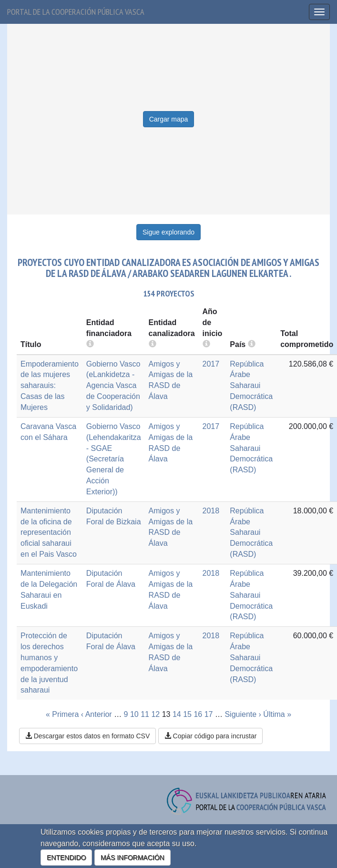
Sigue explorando (168, 232)
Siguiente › (243, 714)
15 (187, 714)
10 (134, 714)
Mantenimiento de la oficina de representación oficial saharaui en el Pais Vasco (49, 532)
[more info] (206, 344)
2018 (211, 511)
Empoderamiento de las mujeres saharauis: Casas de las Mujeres (50, 386)
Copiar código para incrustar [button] (211, 736)
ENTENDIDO (66, 858)
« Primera (62, 714)
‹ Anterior (97, 714)
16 (198, 714)
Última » (277, 714)
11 (145, 714)
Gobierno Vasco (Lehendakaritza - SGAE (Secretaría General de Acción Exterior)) (114, 459)
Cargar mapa (169, 119)
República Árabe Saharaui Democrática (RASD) (251, 386)
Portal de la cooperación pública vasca (76, 12)
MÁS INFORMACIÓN (133, 858)
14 (177, 714)
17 (209, 714)
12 (155, 714)
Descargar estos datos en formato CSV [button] (87, 736)
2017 (211, 364)
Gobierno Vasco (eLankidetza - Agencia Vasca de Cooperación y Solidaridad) (113, 386)
